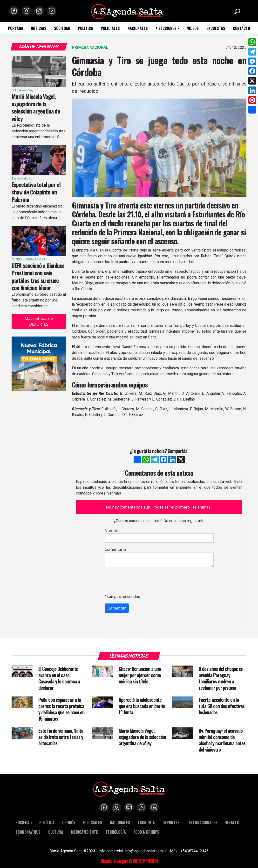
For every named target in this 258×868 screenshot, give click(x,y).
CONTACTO (241, 28)
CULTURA (56, 832)
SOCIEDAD (62, 28)
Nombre (112, 531)
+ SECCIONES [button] (166, 28)
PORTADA (16, 28)
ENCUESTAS (216, 28)
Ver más (114, 493)
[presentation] (141, 581)
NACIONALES (138, 28)
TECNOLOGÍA (116, 832)
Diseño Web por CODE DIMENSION (129, 861)
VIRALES (232, 822)
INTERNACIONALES (202, 822)
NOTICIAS (39, 28)
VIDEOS (193, 28)
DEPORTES (171, 822)
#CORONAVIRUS (28, 832)
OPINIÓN (69, 822)
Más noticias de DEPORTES (39, 321)
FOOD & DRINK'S (146, 832)
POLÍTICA (85, 28)
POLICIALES (110, 28)
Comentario (115, 549)
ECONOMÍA (146, 822)
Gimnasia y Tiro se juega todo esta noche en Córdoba (159, 66)
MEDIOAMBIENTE (84, 832)
